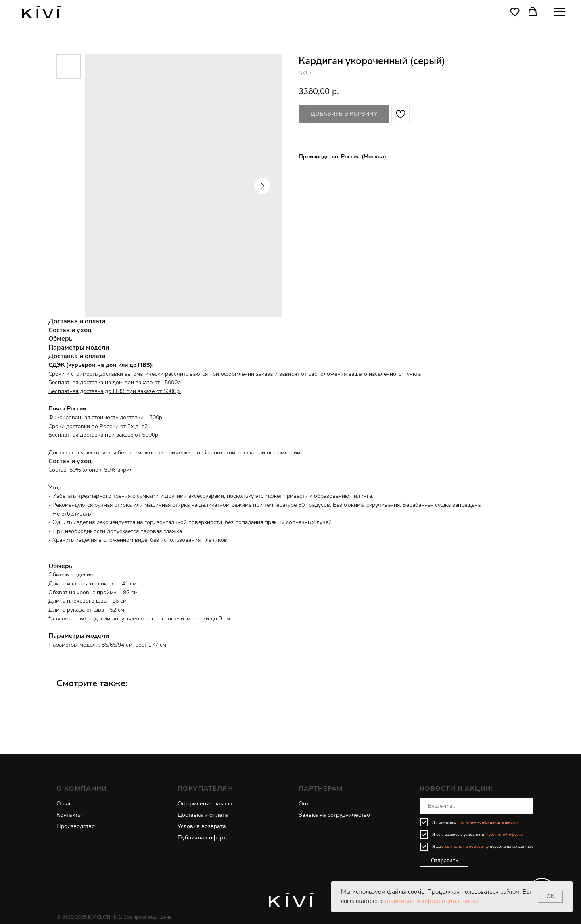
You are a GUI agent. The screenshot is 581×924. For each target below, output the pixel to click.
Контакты (69, 815)
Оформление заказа (205, 804)
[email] (477, 806)
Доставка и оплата (203, 815)
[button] (515, 12)
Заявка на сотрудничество (334, 815)
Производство (76, 826)
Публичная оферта (203, 838)
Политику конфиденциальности (488, 822)
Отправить (444, 861)
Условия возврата (202, 826)
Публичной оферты (504, 835)
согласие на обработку (467, 847)
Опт (304, 804)
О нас (64, 804)
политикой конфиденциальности (432, 901)
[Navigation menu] (559, 12)
